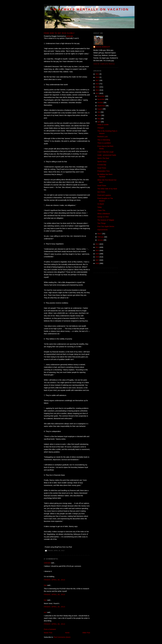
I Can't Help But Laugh (105, 152)
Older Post (86, 633)
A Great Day (102, 165)
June (99, 115)
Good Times (102, 168)
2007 (97, 260)
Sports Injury (102, 162)
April (99, 122)
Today (100, 207)
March (100, 234)
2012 (97, 244)
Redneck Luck (103, 137)
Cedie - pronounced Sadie (107, 155)
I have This (101, 210)
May (99, 119)
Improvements (103, 230)
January (100, 240)
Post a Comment (50, 629)
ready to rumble (103, 125)
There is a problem (104, 143)
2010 (97, 250)
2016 (97, 84)
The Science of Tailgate (106, 220)
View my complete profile (104, 64)
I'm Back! (101, 204)
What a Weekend (104, 214)
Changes (101, 128)
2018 (97, 77)
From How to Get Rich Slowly (59, 33)
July (99, 112)
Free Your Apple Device (106, 226)
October (100, 103)
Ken (45, 585)
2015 (97, 87)
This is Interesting (104, 140)
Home (67, 633)
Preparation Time (104, 171)
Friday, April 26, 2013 (55, 580)
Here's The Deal (103, 158)
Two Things (102, 223)
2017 (97, 80)
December (101, 96)
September (101, 106)
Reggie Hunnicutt (103, 47)
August (100, 109)
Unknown (47, 563)
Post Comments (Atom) (62, 637)
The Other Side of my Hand (107, 189)
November (101, 99)
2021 (97, 74)
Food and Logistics (104, 195)
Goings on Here (103, 217)
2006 (97, 263)
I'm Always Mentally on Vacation (90, 9)
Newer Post (48, 633)
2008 (97, 257)
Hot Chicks (101, 192)
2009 (97, 254)
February (101, 237)
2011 (97, 247)
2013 (97, 93)
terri (45, 612)
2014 (97, 90)
